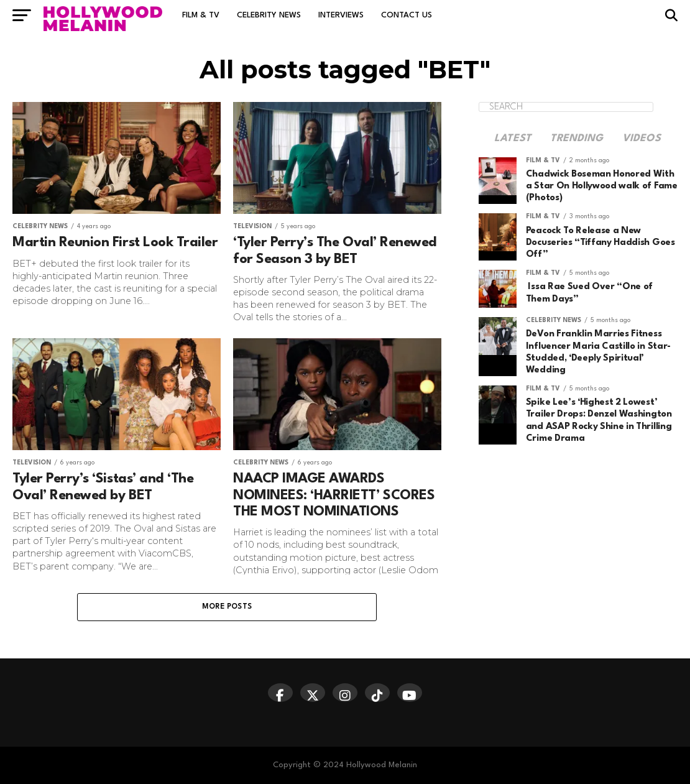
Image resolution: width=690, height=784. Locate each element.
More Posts (227, 607)
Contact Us (407, 15)
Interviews (341, 15)
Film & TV (201, 15)
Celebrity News (269, 15)
